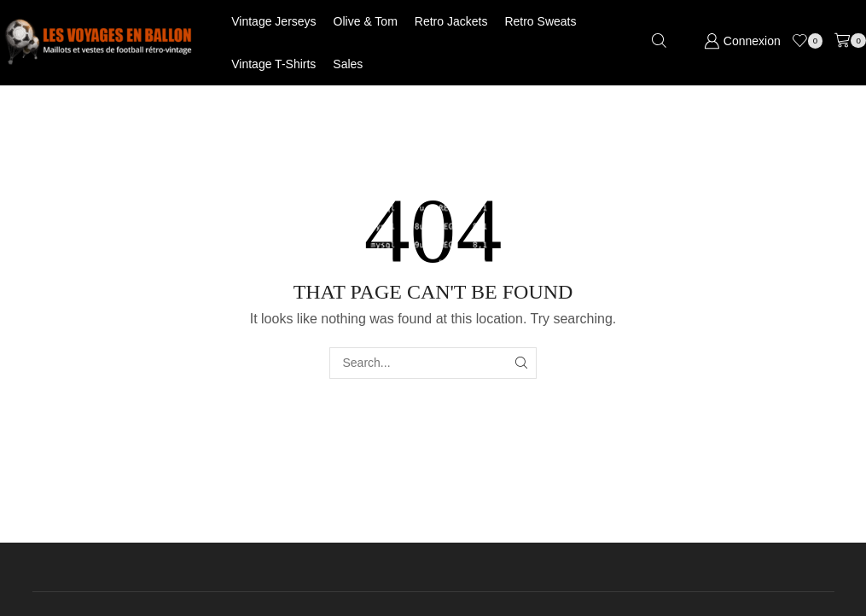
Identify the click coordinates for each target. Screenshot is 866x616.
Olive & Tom (366, 21)
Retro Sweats (540, 21)
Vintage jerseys (273, 21)
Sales (348, 64)
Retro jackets (451, 21)
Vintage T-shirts (273, 64)
